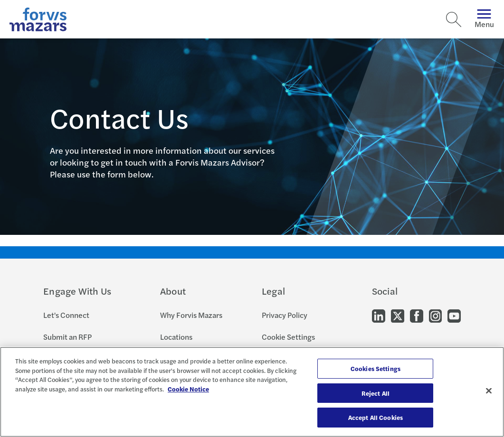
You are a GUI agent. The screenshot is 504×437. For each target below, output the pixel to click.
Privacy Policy (285, 315)
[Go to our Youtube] (454, 315)
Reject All (376, 393)
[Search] (454, 19)
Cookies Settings (376, 368)
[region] (252, 392)
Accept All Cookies (376, 417)
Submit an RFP (67, 337)
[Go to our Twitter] (398, 315)
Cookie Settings (288, 337)
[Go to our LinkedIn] (379, 315)
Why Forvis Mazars (191, 315)
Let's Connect (66, 315)
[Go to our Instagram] (435, 315)
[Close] (489, 391)
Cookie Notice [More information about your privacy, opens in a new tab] (188, 389)
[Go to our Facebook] (417, 315)
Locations (176, 337)
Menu (484, 19)
